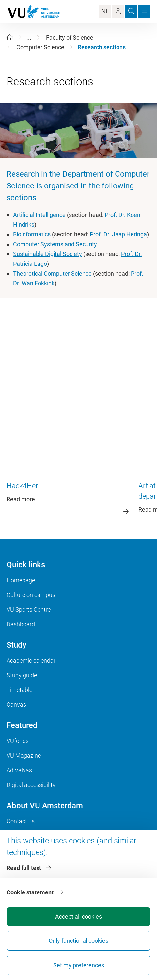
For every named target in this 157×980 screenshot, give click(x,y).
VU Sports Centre (29, 610)
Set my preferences (79, 965)
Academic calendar (31, 660)
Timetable (19, 690)
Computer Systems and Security (55, 244)
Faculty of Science (70, 37)
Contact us (21, 821)
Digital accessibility (31, 785)
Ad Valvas (19, 770)
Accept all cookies (78, 916)
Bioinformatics (32, 234)
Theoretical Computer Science (52, 273)
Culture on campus (31, 595)
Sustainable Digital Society (47, 254)
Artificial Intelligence (39, 215)
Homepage (21, 580)
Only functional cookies (78, 941)
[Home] (10, 37)
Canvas (16, 705)
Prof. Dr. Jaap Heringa (118, 234)
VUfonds (18, 741)
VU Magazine (24, 755)
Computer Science (40, 47)
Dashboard (21, 624)
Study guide (22, 675)
